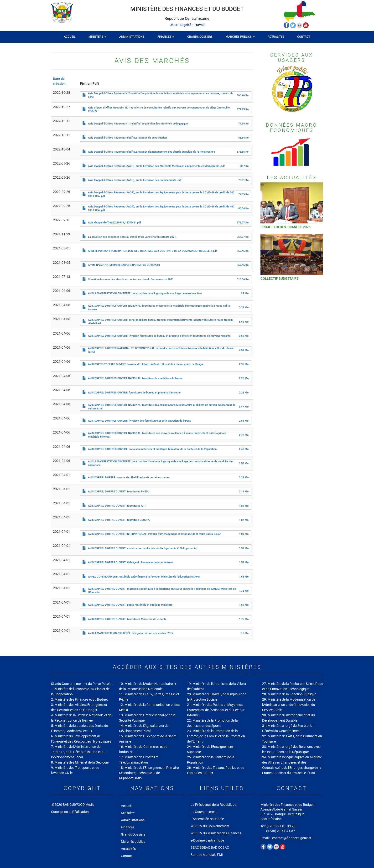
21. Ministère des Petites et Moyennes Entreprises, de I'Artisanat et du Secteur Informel (216, 710)
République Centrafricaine (187, 18)
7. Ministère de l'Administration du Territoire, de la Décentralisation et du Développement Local (78, 752)
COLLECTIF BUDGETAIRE (279, 279)
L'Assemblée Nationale (207, 819)
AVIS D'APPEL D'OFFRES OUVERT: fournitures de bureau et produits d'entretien (135, 393)
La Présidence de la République (213, 805)
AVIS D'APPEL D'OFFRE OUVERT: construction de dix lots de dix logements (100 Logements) (143, 548)
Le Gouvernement (204, 812)
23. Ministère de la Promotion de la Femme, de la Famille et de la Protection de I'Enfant (216, 736)
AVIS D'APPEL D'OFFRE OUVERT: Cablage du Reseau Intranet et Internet (130, 562)
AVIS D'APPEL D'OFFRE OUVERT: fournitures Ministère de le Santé (127, 619)
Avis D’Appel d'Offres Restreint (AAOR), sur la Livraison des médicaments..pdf (135, 180)
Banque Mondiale (203, 855)
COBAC (223, 847)
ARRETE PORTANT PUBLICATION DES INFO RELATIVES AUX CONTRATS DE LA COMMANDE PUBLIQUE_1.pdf (152, 251)
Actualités (276, 37)
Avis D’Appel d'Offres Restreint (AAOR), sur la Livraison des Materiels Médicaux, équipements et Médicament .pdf (156, 166)
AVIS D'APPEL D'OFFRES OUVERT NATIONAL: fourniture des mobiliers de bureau (136, 378)
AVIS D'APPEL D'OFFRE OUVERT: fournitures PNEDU (119, 492)
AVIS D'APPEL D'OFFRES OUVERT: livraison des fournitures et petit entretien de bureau (140, 421)
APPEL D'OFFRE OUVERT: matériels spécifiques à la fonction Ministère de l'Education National (144, 577)
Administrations (132, 37)
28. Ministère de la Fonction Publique (289, 694)
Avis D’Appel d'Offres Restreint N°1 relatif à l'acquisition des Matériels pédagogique (138, 124)
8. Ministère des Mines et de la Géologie (80, 762)
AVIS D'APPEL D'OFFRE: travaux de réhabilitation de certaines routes (129, 478)
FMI (220, 855)
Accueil (70, 37)
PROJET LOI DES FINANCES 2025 (286, 227)
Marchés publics (240, 37)
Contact (304, 37)
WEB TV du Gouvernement (210, 826)
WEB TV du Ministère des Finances (216, 833)
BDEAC (205, 847)
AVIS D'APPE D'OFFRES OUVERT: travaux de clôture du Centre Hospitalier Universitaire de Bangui (146, 364)
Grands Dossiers (200, 37)
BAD (214, 847)
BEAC (195, 847)
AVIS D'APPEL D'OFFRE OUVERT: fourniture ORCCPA (119, 520)
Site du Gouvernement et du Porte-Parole (81, 684)
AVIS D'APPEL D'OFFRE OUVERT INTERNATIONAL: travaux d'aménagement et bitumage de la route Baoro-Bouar (154, 534)
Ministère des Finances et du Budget (187, 9)
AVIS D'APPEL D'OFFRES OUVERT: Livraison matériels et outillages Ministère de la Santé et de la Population (152, 449)
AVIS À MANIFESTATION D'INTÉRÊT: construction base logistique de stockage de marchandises (145, 293)
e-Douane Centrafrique (207, 840)
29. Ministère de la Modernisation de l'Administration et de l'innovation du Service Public (289, 705)
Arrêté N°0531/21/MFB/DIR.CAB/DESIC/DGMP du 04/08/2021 (124, 265)
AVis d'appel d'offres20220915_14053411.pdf (114, 223)
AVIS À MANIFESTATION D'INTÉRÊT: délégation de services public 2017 (131, 633)
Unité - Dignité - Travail (187, 25)
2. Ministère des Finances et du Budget (79, 699)
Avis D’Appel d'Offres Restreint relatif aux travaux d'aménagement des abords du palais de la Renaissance (151, 152)
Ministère (97, 37)
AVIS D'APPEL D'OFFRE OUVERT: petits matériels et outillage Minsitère (130, 605)
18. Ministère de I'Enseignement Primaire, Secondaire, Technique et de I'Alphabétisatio (149, 773)
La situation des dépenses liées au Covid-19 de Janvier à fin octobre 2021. (132, 237)
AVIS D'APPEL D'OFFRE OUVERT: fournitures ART (117, 506)
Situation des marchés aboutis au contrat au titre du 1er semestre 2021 (131, 279)
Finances (166, 37)
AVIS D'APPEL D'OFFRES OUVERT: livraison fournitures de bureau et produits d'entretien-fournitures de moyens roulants (159, 336)
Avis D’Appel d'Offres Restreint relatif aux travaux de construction (127, 138)
